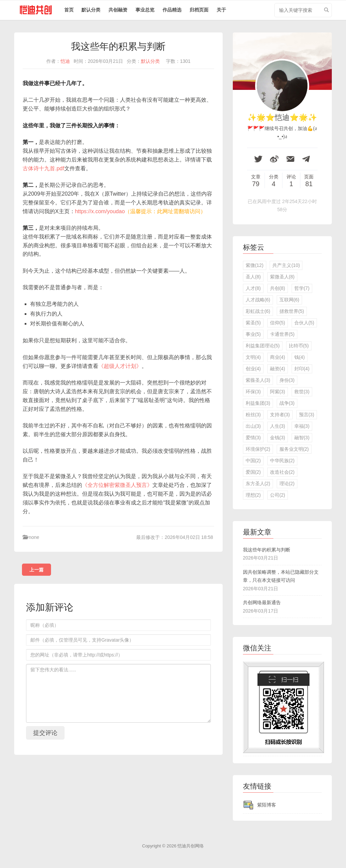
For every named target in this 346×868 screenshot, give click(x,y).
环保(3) (253, 392)
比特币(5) (299, 346)
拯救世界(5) (292, 311)
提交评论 (45, 733)
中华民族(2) (282, 461)
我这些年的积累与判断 (267, 550)
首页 (69, 10)
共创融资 (118, 10)
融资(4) (278, 369)
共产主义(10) (286, 265)
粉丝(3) (253, 415)
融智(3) (302, 438)
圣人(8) (253, 277)
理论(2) (287, 483)
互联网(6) (289, 300)
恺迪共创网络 (191, 846)
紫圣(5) (253, 323)
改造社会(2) (282, 472)
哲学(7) (302, 288)
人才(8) (253, 288)
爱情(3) (253, 438)
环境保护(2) (258, 449)
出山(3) (253, 426)
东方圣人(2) (258, 483)
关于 (221, 10)
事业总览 (145, 10)
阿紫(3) (278, 392)
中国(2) (253, 461)
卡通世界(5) (282, 334)
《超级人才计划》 (120, 366)
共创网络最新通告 (262, 602)
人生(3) (278, 426)
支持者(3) (280, 415)
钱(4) (300, 357)
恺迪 (65, 61)
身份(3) (287, 380)
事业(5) (253, 334)
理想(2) (253, 495)
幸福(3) (302, 426)
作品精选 (172, 10)
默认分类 (91, 10)
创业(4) (253, 369)
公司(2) (278, 495)
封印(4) (302, 369)
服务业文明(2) (294, 449)
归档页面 (199, 10)
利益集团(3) (258, 403)
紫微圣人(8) (282, 277)
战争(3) (287, 403)
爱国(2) (253, 472)
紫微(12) (255, 265)
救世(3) (302, 392)
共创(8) (278, 288)
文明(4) (253, 357)
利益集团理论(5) (263, 346)
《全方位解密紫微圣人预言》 (117, 485)
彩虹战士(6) (258, 311)
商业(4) (278, 357)
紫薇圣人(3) (258, 380)
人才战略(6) (258, 300)
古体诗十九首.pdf (43, 168)
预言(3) (307, 415)
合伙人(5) (304, 323)
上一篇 (36, 570)
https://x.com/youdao (100, 211)
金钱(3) (278, 438)
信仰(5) (278, 323)
